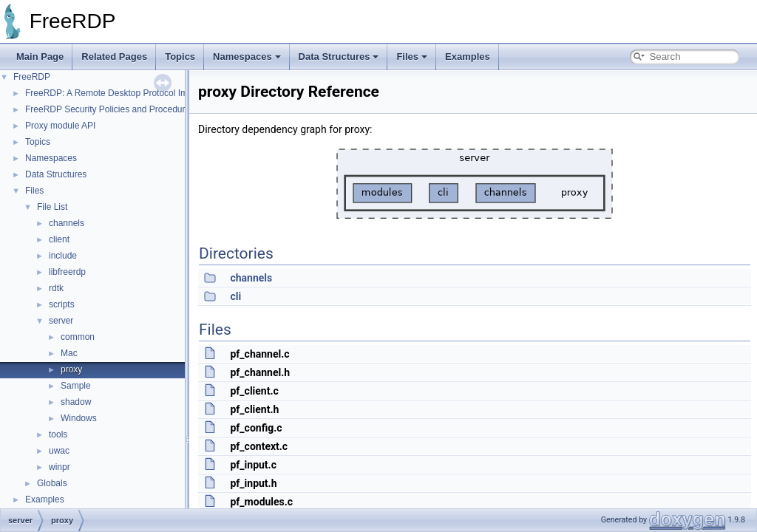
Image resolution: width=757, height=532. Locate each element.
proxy (71, 369)
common (78, 337)
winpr (60, 467)
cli (235, 296)
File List (52, 207)
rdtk (56, 288)
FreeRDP (32, 77)
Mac (69, 353)
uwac (59, 451)
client (59, 239)
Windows (79, 418)
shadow (76, 402)
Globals (52, 483)
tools (58, 434)
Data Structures (339, 57)
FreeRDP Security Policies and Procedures (110, 109)
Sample (76, 386)
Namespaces (247, 57)
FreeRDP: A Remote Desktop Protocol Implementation (132, 93)
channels (67, 223)
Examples (468, 57)
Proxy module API (60, 126)
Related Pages (114, 57)
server (61, 321)
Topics (180, 57)
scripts (62, 304)
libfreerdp (67, 272)
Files (412, 57)
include (63, 256)
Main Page (40, 57)
